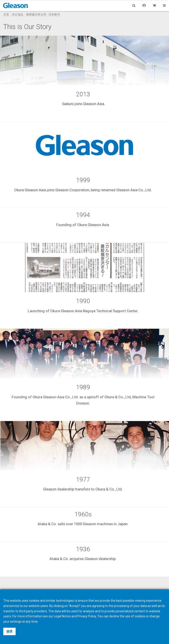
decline (114, 616)
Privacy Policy (87, 616)
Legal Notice (62, 616)
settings (16, 622)
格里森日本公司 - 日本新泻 (43, 14)
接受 (9, 631)
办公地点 (18, 14)
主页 (6, 14)
